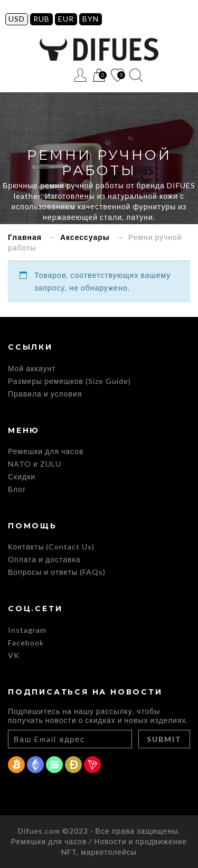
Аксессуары (85, 237)
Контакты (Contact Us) (51, 547)
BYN (91, 19)
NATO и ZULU (35, 464)
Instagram (27, 630)
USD (17, 19)
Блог (17, 489)
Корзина (99, 76)
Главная (25, 237)
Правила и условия (45, 394)
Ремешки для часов (46, 451)
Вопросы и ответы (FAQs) (57, 572)
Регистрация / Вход (81, 75)
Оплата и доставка (44, 559)
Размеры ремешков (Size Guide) (69, 381)
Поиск (136, 75)
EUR (66, 19)
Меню (62, 75)
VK (14, 655)
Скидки (22, 476)
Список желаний (117, 76)
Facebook (26, 643)
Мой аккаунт (32, 368)
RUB (41, 19)
